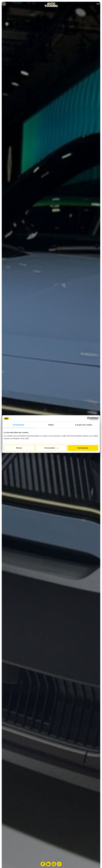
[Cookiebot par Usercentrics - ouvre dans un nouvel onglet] (89, 418)
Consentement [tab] (18, 425)
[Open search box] (4, 4)
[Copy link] (59, 864)
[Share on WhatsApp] (54, 864)
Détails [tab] (51, 425)
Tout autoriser (83, 448)
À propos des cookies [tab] (84, 425)
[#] (98, 4)
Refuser (19, 448)
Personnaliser (51, 448)
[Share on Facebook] (43, 864)
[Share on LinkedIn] (48, 864)
